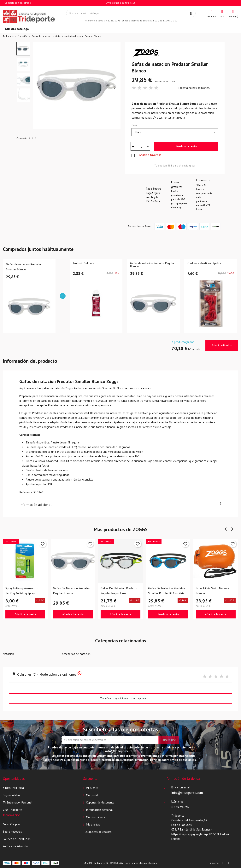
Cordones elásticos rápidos (204, 263)
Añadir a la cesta (186, 146)
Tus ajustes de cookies (97, 832)
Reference (26, 492)
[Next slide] (114, 88)
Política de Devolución (17, 839)
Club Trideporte (13, 810)
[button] (23, 49)
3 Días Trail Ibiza (13, 788)
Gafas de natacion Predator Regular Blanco (153, 265)
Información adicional (120, 504)
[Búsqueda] (131, 13)
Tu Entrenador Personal (18, 802)
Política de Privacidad (16, 846)
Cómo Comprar (12, 824)
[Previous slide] (39, 88)
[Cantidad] (141, 146)
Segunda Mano (12, 795)
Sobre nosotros (12, 832)
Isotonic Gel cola (84, 263)
